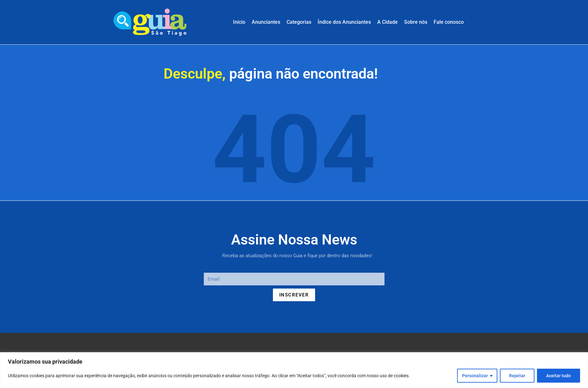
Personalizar (475, 376)
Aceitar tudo (559, 376)
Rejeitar (517, 376)
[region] (294, 370)
